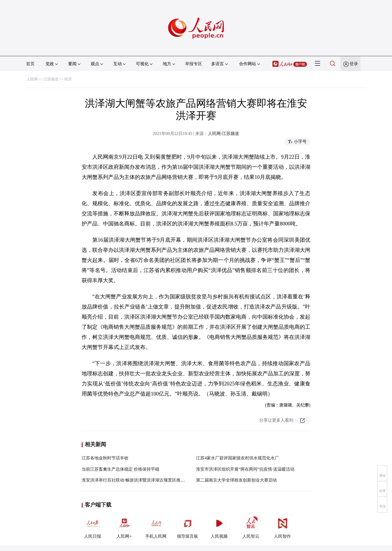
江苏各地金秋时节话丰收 (105, 458)
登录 (354, 64)
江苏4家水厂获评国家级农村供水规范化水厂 (237, 458)
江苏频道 (51, 79)
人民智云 (251, 526)
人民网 (32, 79)
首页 (30, 64)
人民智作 (282, 526)
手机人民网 (156, 526)
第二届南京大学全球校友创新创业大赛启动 (236, 480)
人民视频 (219, 526)
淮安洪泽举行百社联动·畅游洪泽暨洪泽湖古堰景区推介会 (135, 480)
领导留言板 (187, 526)
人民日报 (93, 526)
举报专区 (194, 64)
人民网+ (124, 526)
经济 (68, 79)
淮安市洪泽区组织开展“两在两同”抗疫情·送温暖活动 (245, 469)
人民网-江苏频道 (224, 133)
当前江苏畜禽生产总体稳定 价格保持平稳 (120, 469)
